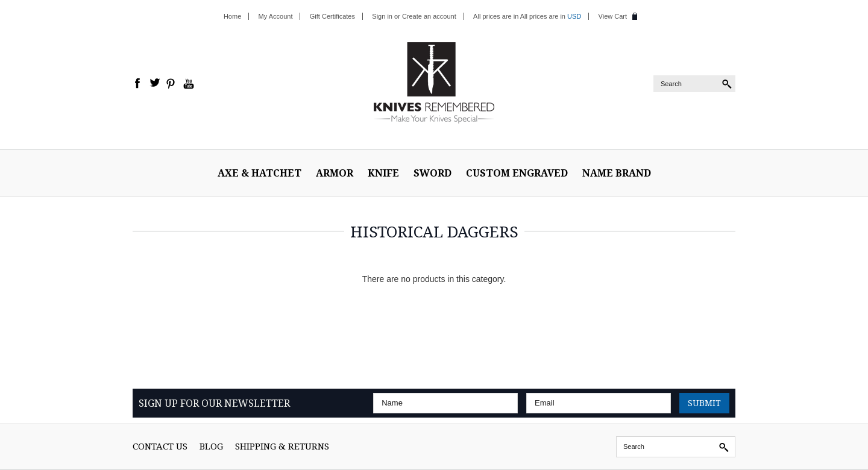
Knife (383, 173)
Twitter (155, 84)
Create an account (429, 16)
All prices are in (551, 16)
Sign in (382, 16)
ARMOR (335, 173)
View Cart (613, 16)
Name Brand (617, 173)
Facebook (138, 84)
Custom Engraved (517, 173)
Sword (432, 173)
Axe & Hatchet (259, 173)
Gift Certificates (332, 16)
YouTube (189, 84)
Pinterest (172, 84)
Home (232, 16)
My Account (276, 16)
